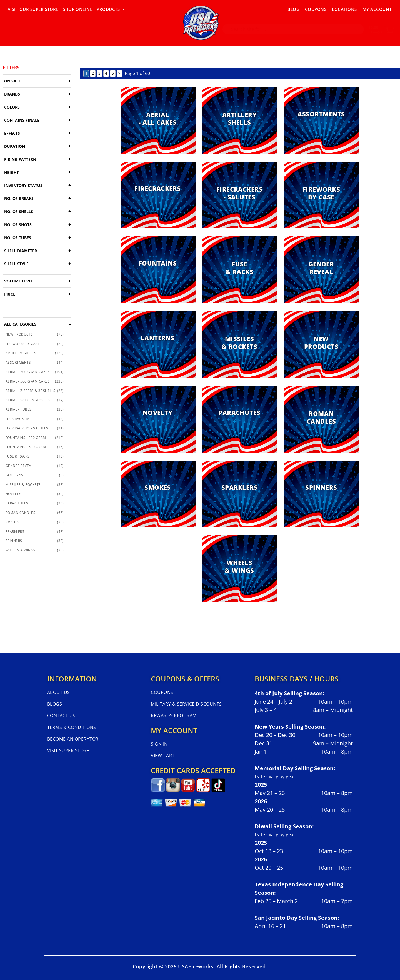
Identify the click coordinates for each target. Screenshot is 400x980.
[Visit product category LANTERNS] (158, 344)
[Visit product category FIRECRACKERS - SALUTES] (240, 195)
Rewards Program (174, 716)
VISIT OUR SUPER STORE (33, 9)
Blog (293, 9)
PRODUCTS (111, 9)
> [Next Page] (119, 73)
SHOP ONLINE (77, 9)
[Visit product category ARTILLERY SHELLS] (240, 121)
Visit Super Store (68, 751)
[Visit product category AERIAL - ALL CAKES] (158, 121)
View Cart (163, 756)
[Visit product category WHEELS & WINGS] (240, 568)
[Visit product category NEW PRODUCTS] (322, 344)
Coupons (316, 9)
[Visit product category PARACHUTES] (240, 419)
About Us (59, 692)
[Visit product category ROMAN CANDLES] (322, 419)
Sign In (159, 744)
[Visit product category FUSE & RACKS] (240, 270)
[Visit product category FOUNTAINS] (158, 270)
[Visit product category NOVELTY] (158, 419)
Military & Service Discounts (186, 704)
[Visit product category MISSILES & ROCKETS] (240, 344)
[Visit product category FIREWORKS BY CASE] (322, 195)
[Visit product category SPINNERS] (322, 494)
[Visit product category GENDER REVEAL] (322, 270)
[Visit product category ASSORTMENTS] (322, 121)
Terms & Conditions (72, 727)
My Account (377, 9)
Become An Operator (73, 739)
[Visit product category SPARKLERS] (240, 494)
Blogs (55, 704)
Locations (344, 9)
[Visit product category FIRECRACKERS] (158, 195)
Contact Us (61, 716)
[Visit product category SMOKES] (158, 494)
